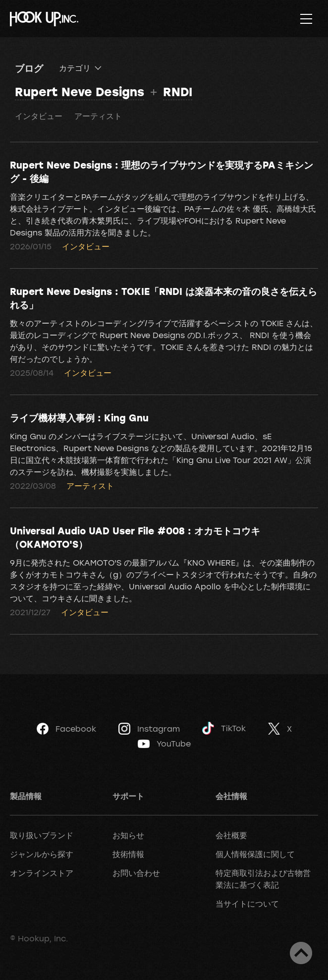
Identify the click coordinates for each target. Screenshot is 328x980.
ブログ (29, 68)
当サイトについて (247, 904)
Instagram (149, 729)
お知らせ (128, 835)
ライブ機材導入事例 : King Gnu (79, 417)
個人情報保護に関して (255, 854)
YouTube (164, 744)
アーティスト (98, 116)
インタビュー (39, 116)
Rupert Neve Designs (80, 91)
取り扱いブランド (42, 835)
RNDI (178, 91)
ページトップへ (301, 953)
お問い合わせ (136, 873)
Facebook (66, 729)
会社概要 (231, 835)
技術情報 (128, 854)
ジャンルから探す (42, 854)
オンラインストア (42, 873)
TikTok (224, 728)
